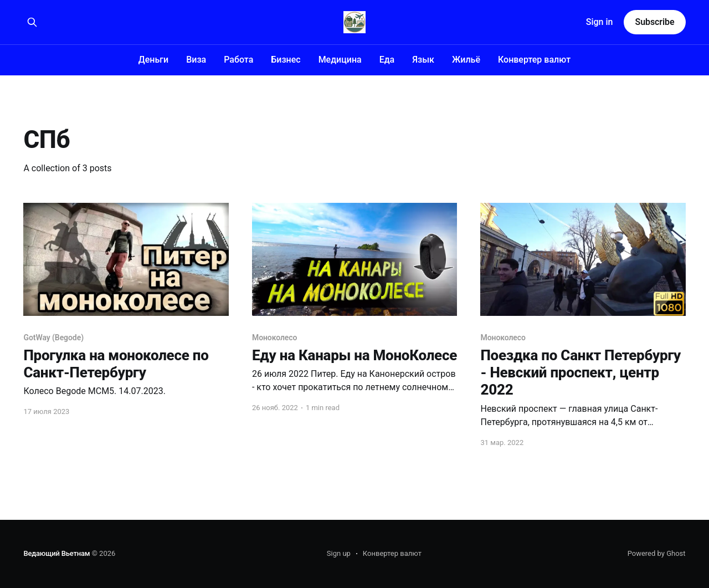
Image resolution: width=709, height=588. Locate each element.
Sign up (339, 553)
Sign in (600, 22)
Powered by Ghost (657, 553)
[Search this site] (32, 22)
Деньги (153, 60)
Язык (423, 60)
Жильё (466, 60)
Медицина (340, 60)
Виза (196, 60)
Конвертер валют (534, 60)
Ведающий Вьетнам (56, 553)
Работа (238, 60)
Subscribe (654, 22)
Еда (387, 60)
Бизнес (286, 60)
